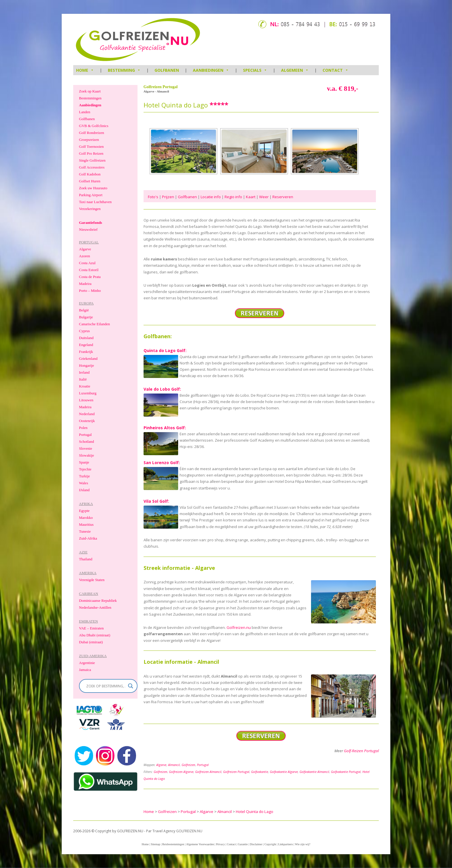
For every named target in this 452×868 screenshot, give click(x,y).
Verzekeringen (90, 209)
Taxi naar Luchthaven (95, 202)
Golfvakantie (260, 772)
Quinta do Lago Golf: (165, 350)
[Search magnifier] (131, 686)
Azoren (84, 256)
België (84, 310)
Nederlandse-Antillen (95, 607)
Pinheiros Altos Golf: (165, 428)
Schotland (86, 441)
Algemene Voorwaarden (200, 844)
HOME (85, 70)
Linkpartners (286, 844)
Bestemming (124, 70)
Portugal (203, 765)
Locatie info (211, 197)
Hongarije (86, 365)
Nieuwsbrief (88, 229)
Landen (85, 112)
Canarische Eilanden (94, 324)
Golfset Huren (90, 181)
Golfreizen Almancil (208, 772)
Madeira (85, 284)
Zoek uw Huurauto (93, 188)
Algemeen (295, 70)
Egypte (84, 511)
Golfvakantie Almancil (314, 772)
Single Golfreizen (92, 160)
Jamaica (85, 670)
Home (145, 844)
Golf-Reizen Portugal (361, 751)
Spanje (84, 462)
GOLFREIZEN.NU (189, 831)
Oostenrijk (87, 421)
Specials (255, 70)
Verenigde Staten (92, 580)
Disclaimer (256, 844)
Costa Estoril (89, 270)
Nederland (87, 414)
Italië (83, 379)
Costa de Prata (90, 277)
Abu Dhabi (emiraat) (95, 635)
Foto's (153, 197)
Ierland (84, 372)
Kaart (251, 197)
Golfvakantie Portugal (346, 772)
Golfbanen (167, 70)
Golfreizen (188, 765)
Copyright (270, 844)
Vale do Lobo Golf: (162, 389)
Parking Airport (91, 195)
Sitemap (156, 844)
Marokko (86, 518)
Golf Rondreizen (92, 133)
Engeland (86, 345)
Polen (83, 428)
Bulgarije (86, 317)
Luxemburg (88, 393)
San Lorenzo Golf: (162, 463)
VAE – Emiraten (91, 628)
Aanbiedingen (211, 70)
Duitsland (86, 338)
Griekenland (88, 359)
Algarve (161, 765)
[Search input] (106, 686)
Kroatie (85, 386)
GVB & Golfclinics (94, 126)
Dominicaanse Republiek (98, 601)
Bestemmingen (90, 98)
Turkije (84, 476)
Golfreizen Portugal (236, 772)
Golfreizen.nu (239, 627)
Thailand (86, 559)
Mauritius (86, 524)
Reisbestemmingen (173, 844)
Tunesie (85, 531)
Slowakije (86, 455)
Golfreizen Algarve (181, 772)
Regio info (233, 197)
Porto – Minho (90, 291)
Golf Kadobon (90, 174)
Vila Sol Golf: (156, 501)
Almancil (174, 765)
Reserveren (283, 197)
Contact (336, 70)
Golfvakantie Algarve (284, 772)
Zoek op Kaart (90, 91)
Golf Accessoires (92, 167)
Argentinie (87, 663)
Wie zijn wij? (303, 844)
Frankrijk (86, 352)
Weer (264, 197)
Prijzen (168, 197)
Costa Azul (87, 263)
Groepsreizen (89, 140)
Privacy (220, 844)
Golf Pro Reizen (91, 153)
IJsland (84, 490)
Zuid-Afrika (88, 538)
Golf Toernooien (91, 146)
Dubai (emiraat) (91, 642)
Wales (83, 483)
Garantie (243, 844)
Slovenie (86, 448)
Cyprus (84, 331)
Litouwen (86, 400)
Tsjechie (85, 469)
